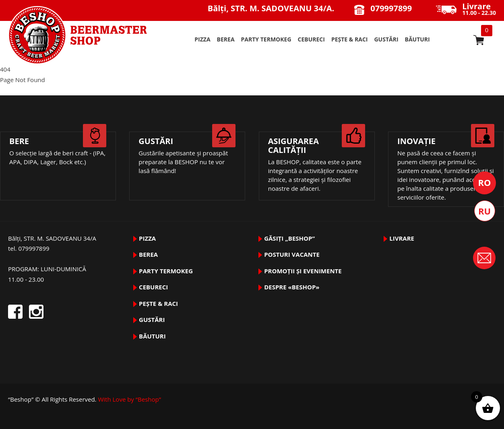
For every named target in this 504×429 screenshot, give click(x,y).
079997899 (391, 8)
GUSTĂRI (386, 39)
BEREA (226, 39)
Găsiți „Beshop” (289, 238)
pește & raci (350, 39)
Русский (485, 211)
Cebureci (311, 39)
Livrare (402, 238)
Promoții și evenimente (303, 271)
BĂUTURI (417, 39)
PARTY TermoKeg (266, 39)
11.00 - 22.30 (479, 10)
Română (484, 183)
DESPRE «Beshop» (292, 287)
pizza (202, 39)
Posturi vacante (292, 254)
